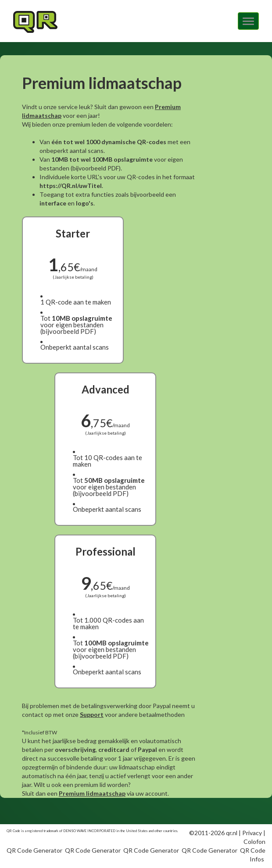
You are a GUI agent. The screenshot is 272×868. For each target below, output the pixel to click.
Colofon (254, 841)
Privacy (252, 833)
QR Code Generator (34, 850)
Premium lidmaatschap (92, 793)
